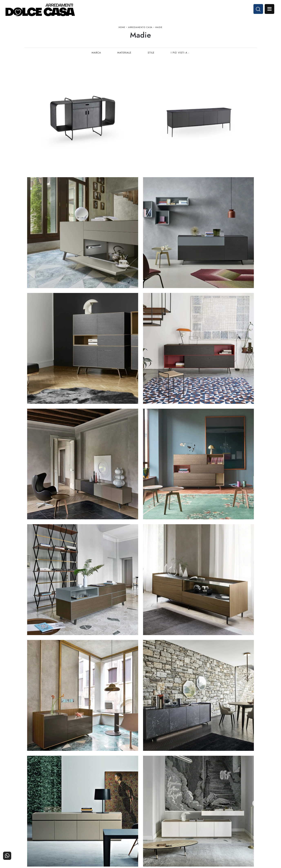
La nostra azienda (204, 812)
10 (165, 715)
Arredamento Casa (140, 29)
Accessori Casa (167, 818)
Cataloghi (248, 818)
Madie (159, 29)
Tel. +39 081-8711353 (40, 822)
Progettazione (207, 823)
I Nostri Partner (206, 818)
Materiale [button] (124, 56)
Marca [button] (96, 56)
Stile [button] (151, 56)
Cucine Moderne (127, 812)
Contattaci (248, 812)
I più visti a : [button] (180, 56)
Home (122, 29)
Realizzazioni (246, 823)
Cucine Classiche (127, 818)
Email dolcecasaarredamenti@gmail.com (52, 826)
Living (134, 823)
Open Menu (268, 10)
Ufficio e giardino (165, 823)
